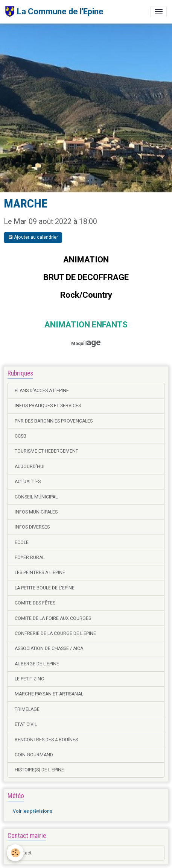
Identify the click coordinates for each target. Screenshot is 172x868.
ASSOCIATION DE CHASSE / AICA (49, 648)
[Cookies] (15, 853)
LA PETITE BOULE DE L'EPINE (45, 588)
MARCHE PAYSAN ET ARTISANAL (49, 694)
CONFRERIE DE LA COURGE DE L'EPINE (55, 633)
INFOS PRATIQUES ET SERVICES (48, 406)
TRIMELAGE (27, 709)
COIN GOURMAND (34, 755)
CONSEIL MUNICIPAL (36, 497)
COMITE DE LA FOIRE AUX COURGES (53, 618)
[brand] (54, 11)
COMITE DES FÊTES (35, 603)
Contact (23, 853)
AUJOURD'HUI (30, 467)
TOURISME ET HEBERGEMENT (46, 451)
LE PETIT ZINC (29, 679)
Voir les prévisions (33, 811)
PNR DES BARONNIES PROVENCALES (54, 421)
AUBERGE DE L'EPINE (37, 664)
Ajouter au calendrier (33, 237)
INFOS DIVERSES (32, 527)
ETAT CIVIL (26, 724)
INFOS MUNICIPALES (36, 512)
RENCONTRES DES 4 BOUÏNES (46, 740)
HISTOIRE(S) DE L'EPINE (39, 770)
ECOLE (22, 542)
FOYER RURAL (30, 557)
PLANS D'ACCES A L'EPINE (42, 391)
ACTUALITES (28, 482)
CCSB (21, 436)
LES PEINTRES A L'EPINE (40, 573)
